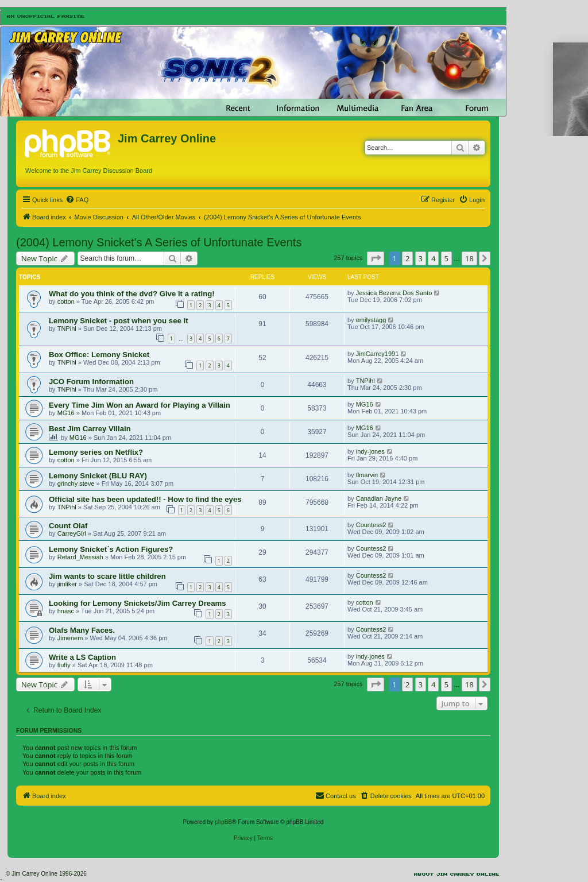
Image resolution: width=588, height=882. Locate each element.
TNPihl (67, 328)
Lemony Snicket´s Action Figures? (111, 549)
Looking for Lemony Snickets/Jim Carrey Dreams (138, 603)
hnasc (66, 611)
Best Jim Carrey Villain (90, 429)
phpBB (223, 822)
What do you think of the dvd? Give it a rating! (132, 294)
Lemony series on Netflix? (96, 452)
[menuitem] (77, 200)
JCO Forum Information (91, 382)
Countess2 (371, 525)
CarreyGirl (72, 533)
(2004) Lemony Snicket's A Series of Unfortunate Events (159, 242)
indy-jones (370, 451)
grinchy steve (76, 483)
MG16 (66, 413)
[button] (376, 258)
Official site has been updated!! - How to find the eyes (145, 499)
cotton (66, 301)
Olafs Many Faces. (82, 630)
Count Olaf (68, 526)
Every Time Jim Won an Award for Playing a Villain (140, 405)
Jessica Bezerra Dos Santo (394, 293)
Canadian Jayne (379, 498)
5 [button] (446, 258)
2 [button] (407, 258)
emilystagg (371, 320)
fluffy (64, 665)
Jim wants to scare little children (107, 576)
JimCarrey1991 (378, 354)
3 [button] (421, 258)
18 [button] (469, 258)
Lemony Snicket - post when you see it (119, 321)
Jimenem (70, 638)
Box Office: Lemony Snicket (99, 355)
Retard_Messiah (80, 557)
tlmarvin (367, 475)
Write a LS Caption (82, 657)
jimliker (67, 584)
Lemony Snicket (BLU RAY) (98, 476)
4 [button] (433, 258)
